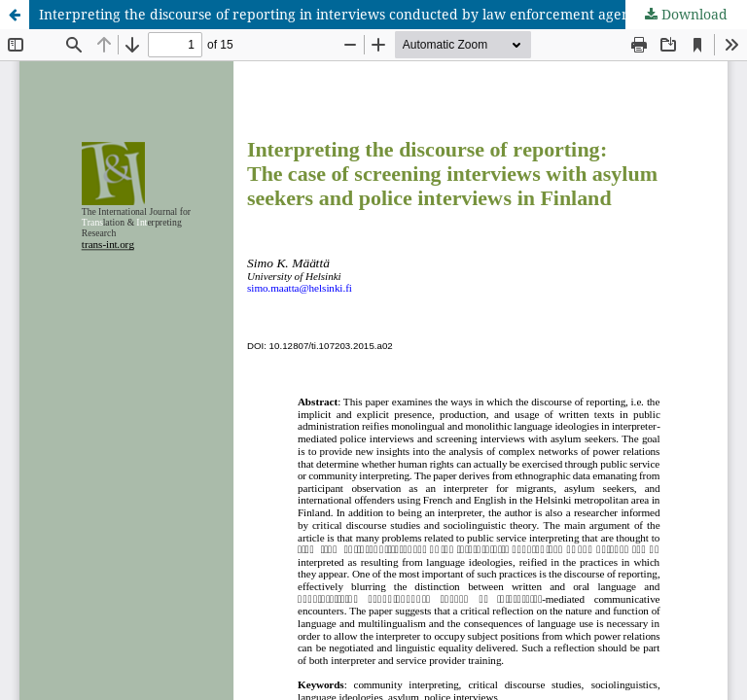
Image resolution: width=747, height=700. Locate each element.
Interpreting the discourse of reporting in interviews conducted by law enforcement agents (340, 14)
